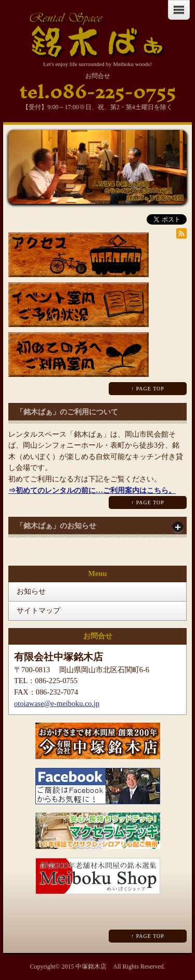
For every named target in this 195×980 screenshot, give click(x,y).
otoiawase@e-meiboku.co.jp (57, 703)
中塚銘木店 (91, 966)
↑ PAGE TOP (148, 389)
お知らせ (31, 591)
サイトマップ (38, 610)
